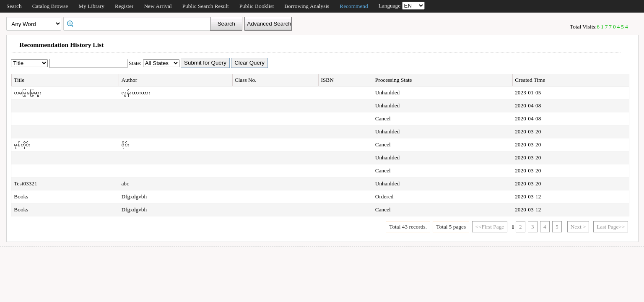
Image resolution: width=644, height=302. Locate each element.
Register (124, 6)
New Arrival (158, 6)
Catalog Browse (50, 6)
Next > (578, 227)
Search (14, 6)
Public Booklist (257, 6)
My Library (91, 6)
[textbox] (140, 23)
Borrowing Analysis (307, 6)
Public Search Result (206, 6)
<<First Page (490, 227)
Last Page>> (611, 227)
